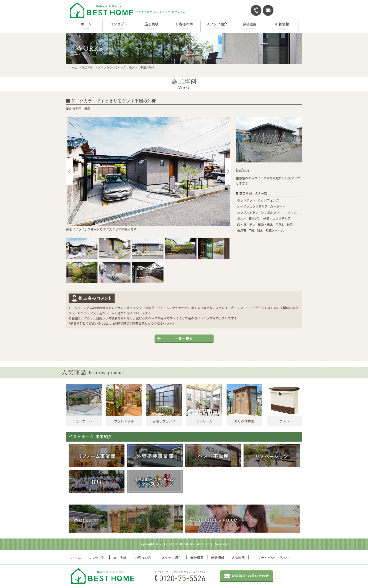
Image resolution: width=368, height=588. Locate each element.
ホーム (86, 24)
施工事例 (87, 68)
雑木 (260, 231)
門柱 (252, 231)
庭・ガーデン (246, 225)
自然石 (242, 231)
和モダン (255, 219)
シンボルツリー (272, 213)
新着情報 (218, 558)
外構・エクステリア (277, 219)
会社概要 (197, 558)
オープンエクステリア (252, 207)
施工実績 (120, 558)
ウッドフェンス (269, 200)
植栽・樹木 (266, 225)
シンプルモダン (248, 213)
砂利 (290, 225)
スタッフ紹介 (171, 558)
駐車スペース (275, 231)
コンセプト (97, 558)
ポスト (242, 219)
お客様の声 (143, 558)
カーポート (278, 207)
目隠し (280, 225)
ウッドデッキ (246, 200)
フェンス (291, 213)
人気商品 (238, 558)
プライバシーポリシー (274, 558)
